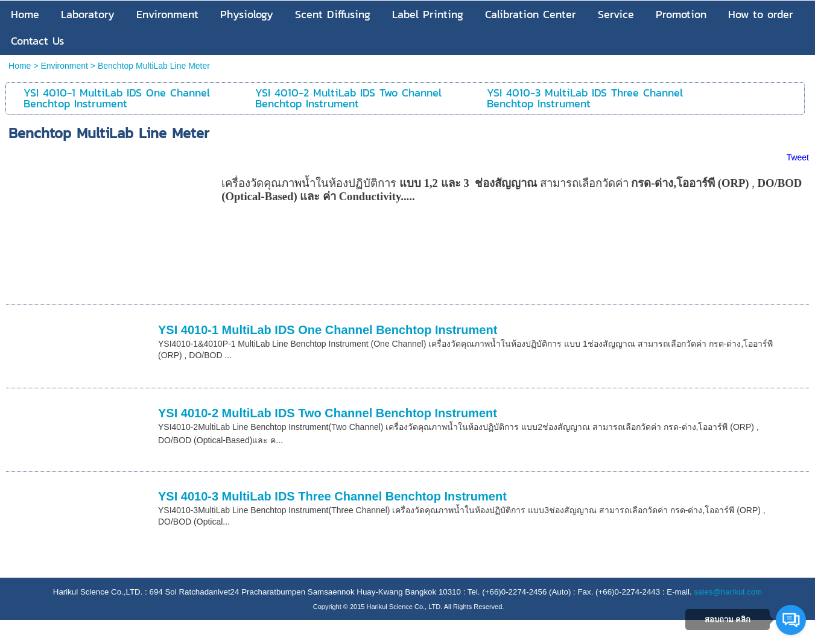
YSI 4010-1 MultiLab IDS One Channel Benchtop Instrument (328, 330)
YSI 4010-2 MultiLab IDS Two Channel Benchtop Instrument (328, 413)
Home (20, 66)
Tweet (798, 157)
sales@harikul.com (728, 592)
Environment (64, 66)
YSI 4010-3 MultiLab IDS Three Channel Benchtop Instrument (332, 496)
